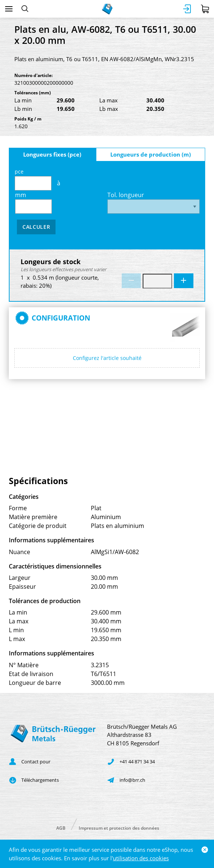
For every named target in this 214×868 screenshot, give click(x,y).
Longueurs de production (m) (151, 154)
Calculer (36, 227)
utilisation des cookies (141, 858)
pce (33, 179)
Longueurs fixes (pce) (52, 154)
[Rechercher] (25, 9)
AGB (61, 828)
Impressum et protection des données (119, 828)
